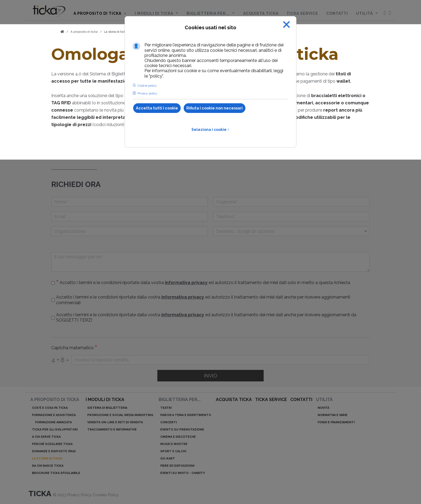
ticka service (271, 400)
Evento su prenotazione (182, 430)
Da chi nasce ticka (48, 466)
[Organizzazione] (130, 231)
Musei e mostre (174, 444)
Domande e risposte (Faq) (54, 451)
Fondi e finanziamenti (336, 422)
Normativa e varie (333, 415)
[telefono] (291, 217)
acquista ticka (234, 400)
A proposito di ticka (55, 400)
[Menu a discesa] (291, 231)
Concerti (168, 422)
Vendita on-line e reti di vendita (115, 422)
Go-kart (168, 459)
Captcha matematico (74, 348)
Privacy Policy (80, 495)
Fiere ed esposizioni (177, 466)
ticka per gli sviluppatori (55, 430)
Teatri (166, 408)
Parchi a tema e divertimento (186, 415)
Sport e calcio (173, 451)
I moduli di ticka (105, 400)
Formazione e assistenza (54, 415)
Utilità (324, 400)
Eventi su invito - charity (183, 473)
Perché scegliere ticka (52, 444)
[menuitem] (49, 12)
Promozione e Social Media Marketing (120, 415)
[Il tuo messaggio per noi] (210, 262)
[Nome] (130, 202)
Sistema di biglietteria (107, 408)
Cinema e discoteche (178, 437)
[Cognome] (291, 202)
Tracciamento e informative (112, 430)
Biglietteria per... (180, 400)
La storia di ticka (116, 32)
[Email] (130, 217)
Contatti (301, 400)
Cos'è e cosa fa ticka (50, 408)
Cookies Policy (106, 495)
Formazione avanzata (53, 422)
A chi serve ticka (46, 437)
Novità (323, 408)
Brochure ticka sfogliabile (56, 473)
